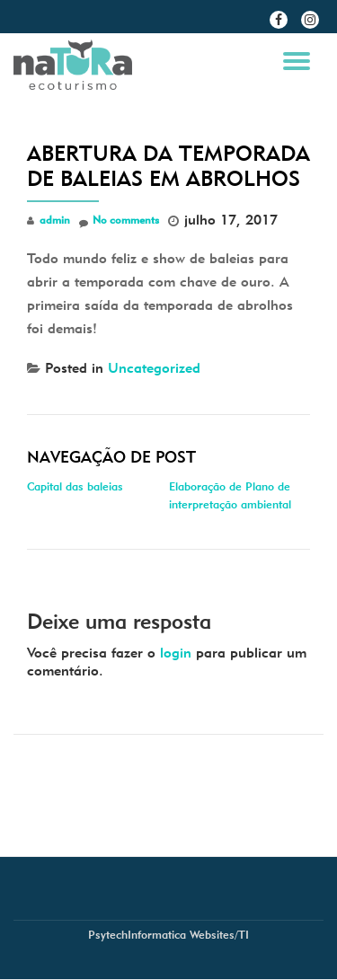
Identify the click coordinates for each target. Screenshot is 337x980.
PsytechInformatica (137, 934)
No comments (119, 221)
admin (55, 220)
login (176, 653)
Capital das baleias (75, 486)
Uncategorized (154, 368)
